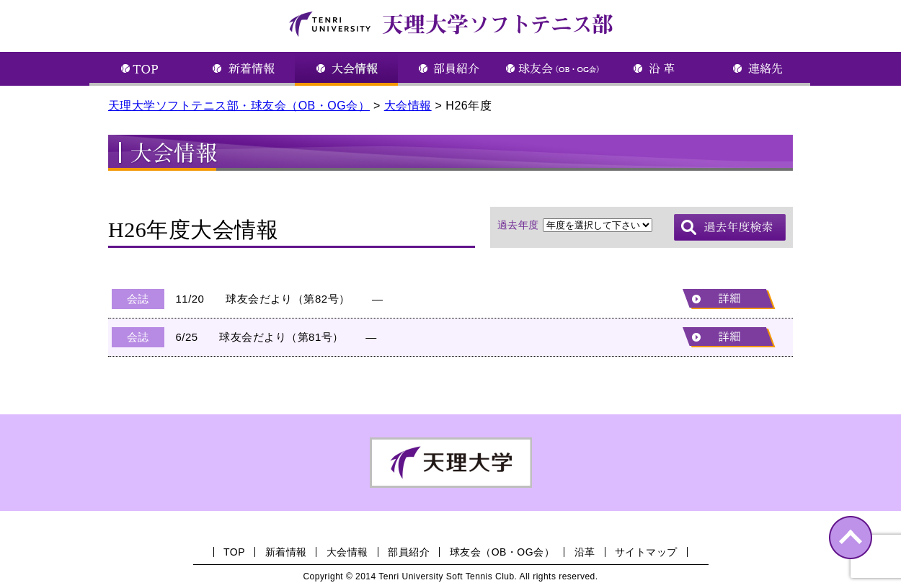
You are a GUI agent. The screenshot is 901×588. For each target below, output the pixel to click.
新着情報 (286, 552)
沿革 (585, 552)
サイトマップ (646, 552)
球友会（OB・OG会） (502, 552)
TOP (234, 552)
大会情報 (347, 552)
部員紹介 (409, 552)
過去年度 (518, 225)
